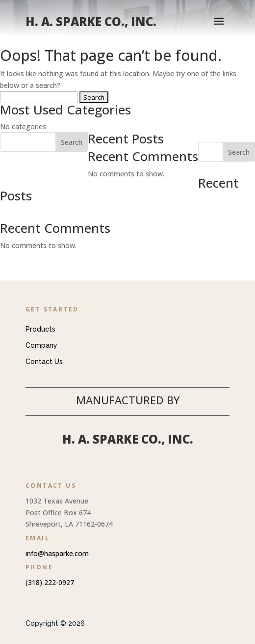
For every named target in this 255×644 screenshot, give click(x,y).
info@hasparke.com (57, 553)
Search (239, 152)
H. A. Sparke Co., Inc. (128, 439)
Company (41, 345)
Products (40, 329)
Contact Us (44, 362)
